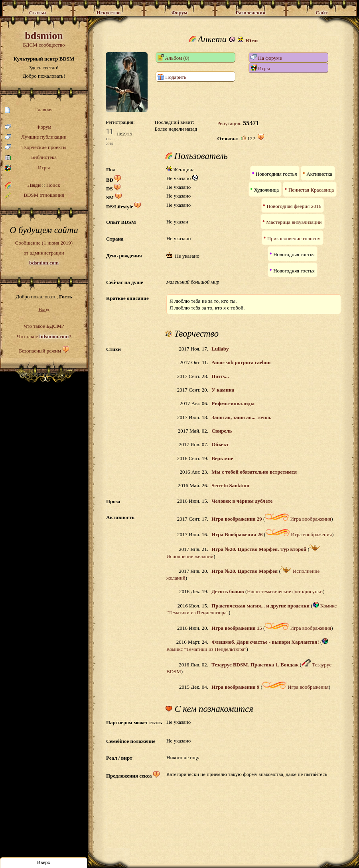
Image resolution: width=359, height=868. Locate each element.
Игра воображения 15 (237, 628)
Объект (220, 444)
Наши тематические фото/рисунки (285, 591)
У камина (223, 390)
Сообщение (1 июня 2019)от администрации (44, 253)
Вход (44, 309)
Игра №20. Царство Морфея (245, 571)
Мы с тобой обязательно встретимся (254, 472)
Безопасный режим (40, 351)
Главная (29, 110)
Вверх (44, 862)
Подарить (172, 77)
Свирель (222, 431)
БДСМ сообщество (44, 39)
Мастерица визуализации (294, 222)
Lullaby (220, 349)
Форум (28, 127)
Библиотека (31, 158)
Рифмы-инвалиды (233, 403)
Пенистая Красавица (311, 190)
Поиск (53, 185)
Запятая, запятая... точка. (241, 417)
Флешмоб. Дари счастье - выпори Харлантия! (265, 642)
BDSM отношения (35, 195)
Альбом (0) (174, 58)
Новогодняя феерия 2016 (294, 206)
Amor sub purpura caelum (241, 362)
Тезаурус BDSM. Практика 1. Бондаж (255, 665)
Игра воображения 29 (237, 519)
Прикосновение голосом (294, 238)
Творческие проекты (36, 148)
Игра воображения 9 (235, 687)
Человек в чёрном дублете (242, 501)
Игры (27, 168)
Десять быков (228, 591)
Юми (251, 40)
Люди (34, 185)
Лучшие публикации (36, 137)
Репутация (229, 123)
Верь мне (222, 458)
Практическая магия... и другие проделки (260, 606)
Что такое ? (44, 326)
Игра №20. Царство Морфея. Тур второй (259, 549)
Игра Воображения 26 (237, 534)
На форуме (266, 58)
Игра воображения (298, 519)
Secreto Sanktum (230, 485)
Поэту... (220, 376)
